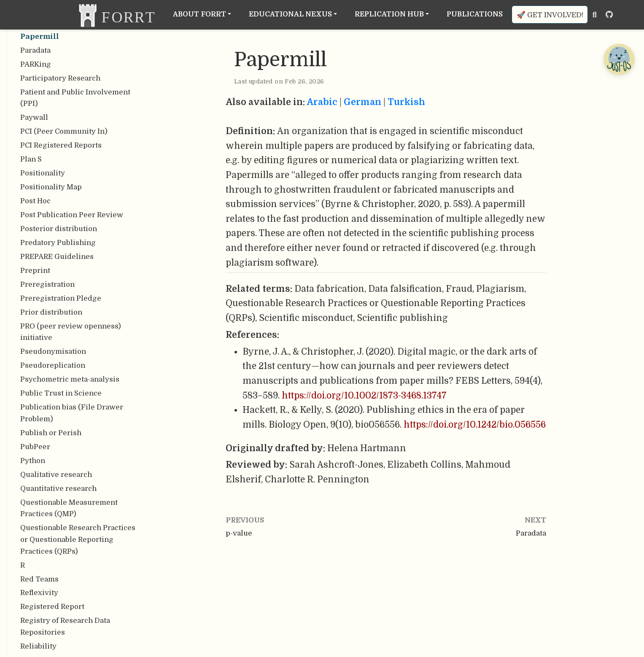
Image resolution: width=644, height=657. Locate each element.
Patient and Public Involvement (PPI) (75, 98)
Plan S (31, 159)
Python (33, 461)
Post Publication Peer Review (72, 215)
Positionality (43, 173)
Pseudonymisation (53, 351)
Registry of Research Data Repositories (65, 626)
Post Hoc (35, 201)
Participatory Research (60, 78)
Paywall (34, 117)
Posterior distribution (59, 229)
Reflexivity (39, 593)
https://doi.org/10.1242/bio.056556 (475, 425)
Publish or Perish (51, 433)
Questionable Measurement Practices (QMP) (69, 508)
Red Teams (39, 579)
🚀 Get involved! (550, 15)
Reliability (38, 646)
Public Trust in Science (61, 393)
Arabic (322, 102)
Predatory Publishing (58, 243)
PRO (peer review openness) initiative (71, 332)
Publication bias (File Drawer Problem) (72, 413)
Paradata (35, 50)
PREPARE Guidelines (57, 257)
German (362, 102)
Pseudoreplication (53, 365)
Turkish (406, 102)
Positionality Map (51, 187)
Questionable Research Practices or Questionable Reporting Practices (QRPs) (78, 539)
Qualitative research (56, 475)
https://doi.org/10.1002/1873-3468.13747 (364, 396)
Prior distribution (51, 312)
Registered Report (52, 607)
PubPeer (35, 447)
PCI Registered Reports (61, 145)
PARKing (36, 64)
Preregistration (47, 284)
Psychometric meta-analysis (70, 379)
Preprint (35, 271)
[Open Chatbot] (619, 59)
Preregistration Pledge (61, 298)
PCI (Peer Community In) (64, 131)
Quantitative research (58, 489)
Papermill (40, 36)
